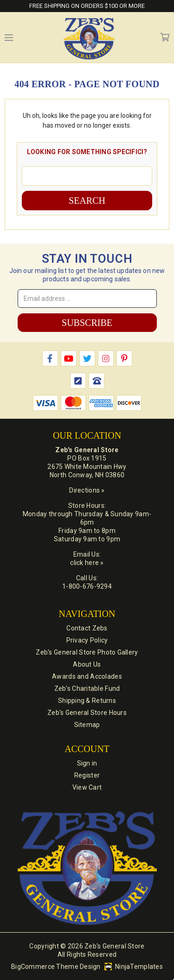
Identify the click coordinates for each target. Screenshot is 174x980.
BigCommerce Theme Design (56, 967)
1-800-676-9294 (87, 586)
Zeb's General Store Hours (87, 713)
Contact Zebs (87, 628)
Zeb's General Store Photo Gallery (87, 652)
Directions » (87, 490)
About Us (87, 664)
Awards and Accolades (87, 676)
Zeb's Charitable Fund (87, 688)
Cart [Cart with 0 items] (165, 38)
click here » (87, 563)
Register (87, 775)
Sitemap (87, 725)
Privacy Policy (87, 640)
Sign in (87, 763)
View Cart (87, 787)
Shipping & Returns (87, 701)
